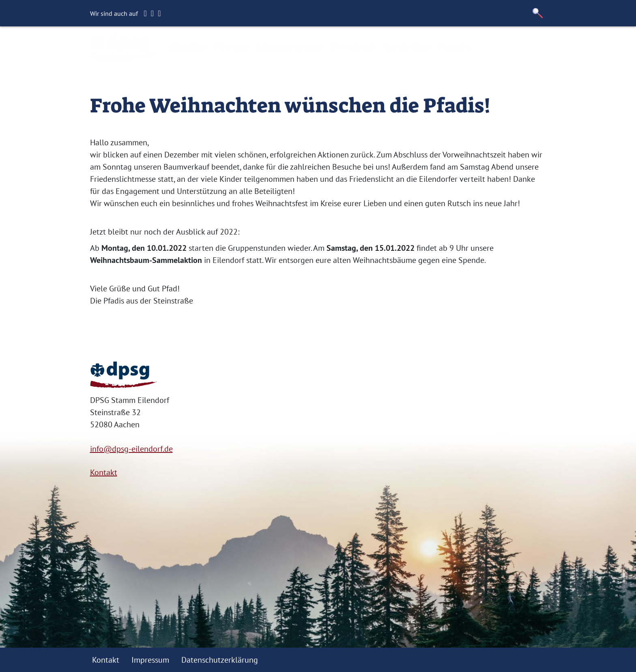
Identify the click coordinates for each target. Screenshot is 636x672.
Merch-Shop (407, 47)
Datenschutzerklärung (220, 660)
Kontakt (454, 47)
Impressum (150, 660)
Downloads (353, 47)
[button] (538, 13)
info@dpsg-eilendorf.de (131, 449)
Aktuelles (187, 47)
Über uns (231, 47)
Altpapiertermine (290, 47)
